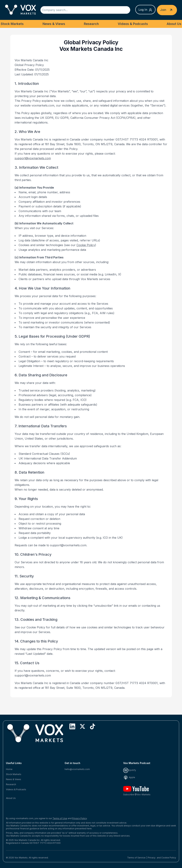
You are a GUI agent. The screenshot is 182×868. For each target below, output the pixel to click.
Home (9, 769)
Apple (129, 777)
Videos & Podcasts (133, 24)
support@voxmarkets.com (33, 158)
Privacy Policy (79, 818)
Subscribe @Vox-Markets (137, 791)
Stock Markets (12, 24)
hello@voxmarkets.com (77, 769)
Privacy (152, 858)
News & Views (54, 24)
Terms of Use (60, 818)
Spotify (130, 770)
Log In (145, 10)
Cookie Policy (86, 245)
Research (91, 24)
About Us (174, 24)
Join (167, 10)
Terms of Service (136, 858)
